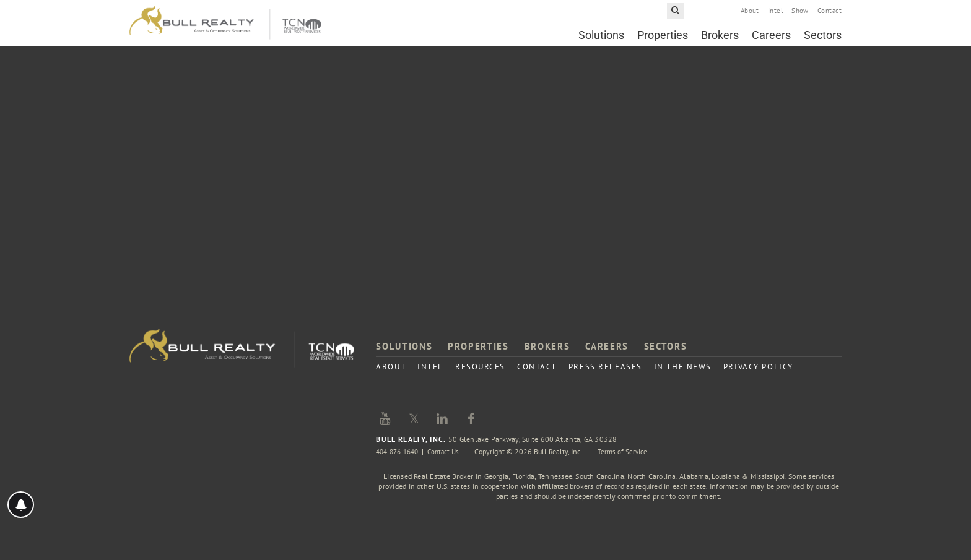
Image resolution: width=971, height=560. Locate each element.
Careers (771, 41)
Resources (480, 367)
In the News (683, 367)
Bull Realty (225, 29)
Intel (775, 17)
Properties (663, 41)
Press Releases (605, 367)
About (750, 17)
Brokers (720, 41)
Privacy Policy (758, 367)
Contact (829, 17)
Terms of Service (632, 451)
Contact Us (451, 451)
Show (800, 17)
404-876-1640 (400, 451)
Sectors (823, 41)
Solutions (601, 41)
